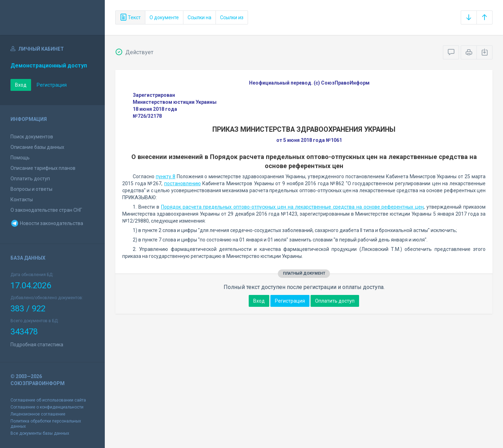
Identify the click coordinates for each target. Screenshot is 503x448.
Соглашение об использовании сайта (48, 400)
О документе (164, 17)
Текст (130, 17)
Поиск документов (32, 137)
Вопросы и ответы (31, 189)
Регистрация (52, 85)
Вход (21, 85)
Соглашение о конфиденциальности (47, 407)
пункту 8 (166, 176)
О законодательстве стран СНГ (46, 210)
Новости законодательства (47, 223)
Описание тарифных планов (43, 168)
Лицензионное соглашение (38, 414)
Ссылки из (232, 17)
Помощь (20, 158)
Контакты (22, 200)
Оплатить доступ (30, 179)
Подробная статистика (37, 345)
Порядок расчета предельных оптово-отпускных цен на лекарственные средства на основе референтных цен (293, 207)
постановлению (183, 183)
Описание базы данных (37, 147)
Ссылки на (199, 17)
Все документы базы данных (40, 433)
